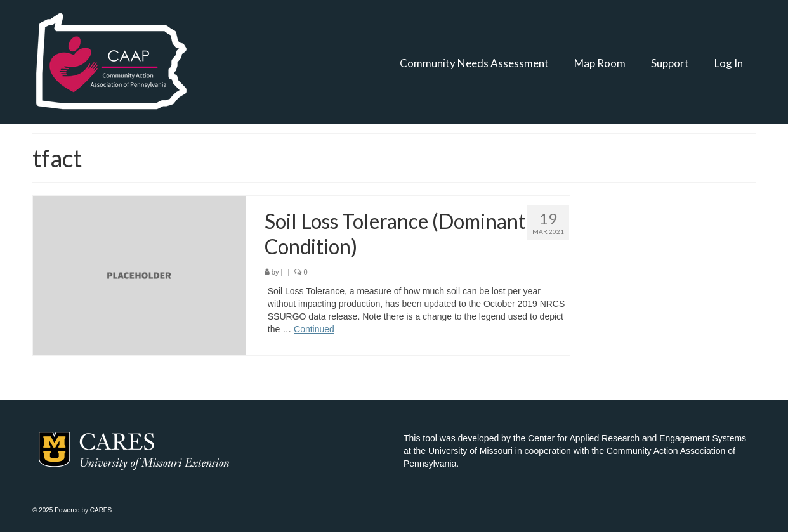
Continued (314, 329)
